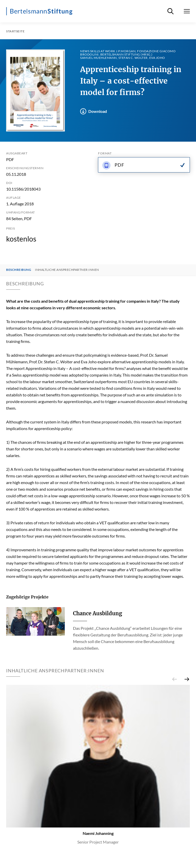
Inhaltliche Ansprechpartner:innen (67, 270)
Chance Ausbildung (97, 613)
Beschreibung (19, 270)
